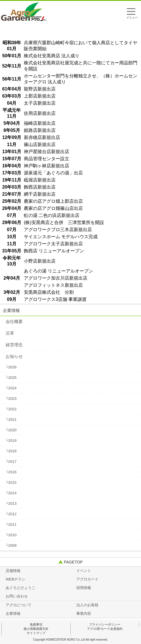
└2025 (11, 378)
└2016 (11, 472)
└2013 (11, 503)
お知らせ (14, 356)
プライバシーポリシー (105, 624)
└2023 (11, 399)
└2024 (11, 388)
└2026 (11, 367)
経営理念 (14, 345)
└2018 (11, 451)
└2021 (11, 420)
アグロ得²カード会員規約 (105, 629)
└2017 (11, 462)
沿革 (10, 333)
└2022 (11, 409)
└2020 (11, 430)
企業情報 (11, 310)
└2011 (11, 524)
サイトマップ (36, 633)
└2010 (11, 535)
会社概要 (14, 321)
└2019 (11, 441)
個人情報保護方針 (36, 629)
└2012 (11, 514)
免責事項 (36, 624)
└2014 (11, 493)
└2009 (11, 545)
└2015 (11, 483)
